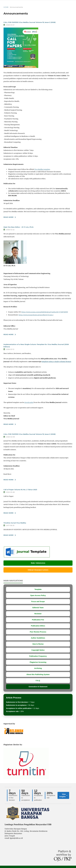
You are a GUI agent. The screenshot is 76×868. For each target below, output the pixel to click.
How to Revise (38, 644)
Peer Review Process (38, 632)
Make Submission (38, 563)
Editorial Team (38, 608)
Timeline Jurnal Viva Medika (15, 523)
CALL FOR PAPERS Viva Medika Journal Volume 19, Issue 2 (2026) (30, 22)
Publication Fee (38, 620)
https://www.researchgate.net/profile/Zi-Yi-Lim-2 (36, 315)
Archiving (38, 668)
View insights (63, 795)
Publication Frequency (38, 656)
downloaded (29, 402)
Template (38, 589)
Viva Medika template (42, 169)
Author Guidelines (38, 638)
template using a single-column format (56, 362)
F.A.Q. (38, 681)
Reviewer (38, 614)
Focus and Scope (38, 602)
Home (6, 7)
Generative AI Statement (38, 687)
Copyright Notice (38, 650)
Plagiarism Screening (38, 662)
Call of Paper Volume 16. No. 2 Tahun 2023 (20, 490)
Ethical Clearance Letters (38, 570)
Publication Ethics (38, 626)
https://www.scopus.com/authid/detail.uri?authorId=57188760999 (45, 312)
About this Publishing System (38, 674)
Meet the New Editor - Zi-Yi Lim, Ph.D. (19, 227)
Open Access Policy (38, 595)
